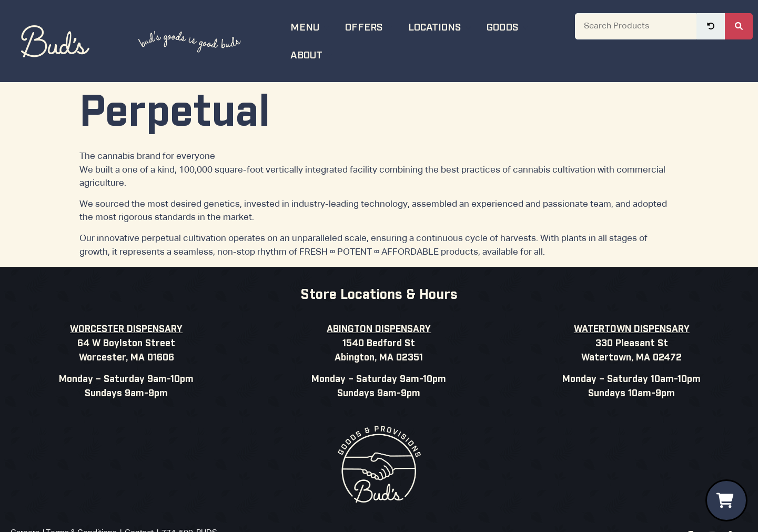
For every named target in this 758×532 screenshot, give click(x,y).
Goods (509, 26)
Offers (370, 26)
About (313, 54)
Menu (311, 26)
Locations (441, 26)
